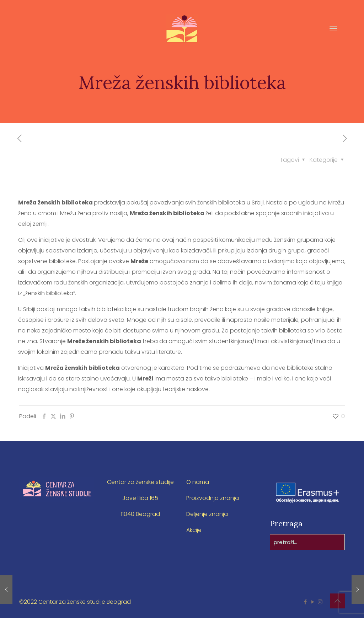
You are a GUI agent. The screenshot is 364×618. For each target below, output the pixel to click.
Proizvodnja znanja (213, 498)
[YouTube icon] (313, 602)
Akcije (194, 530)
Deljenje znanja (207, 514)
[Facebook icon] (305, 602)
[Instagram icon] (320, 602)
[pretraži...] (307, 542)
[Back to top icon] (337, 601)
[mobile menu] (333, 29)
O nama (198, 482)
